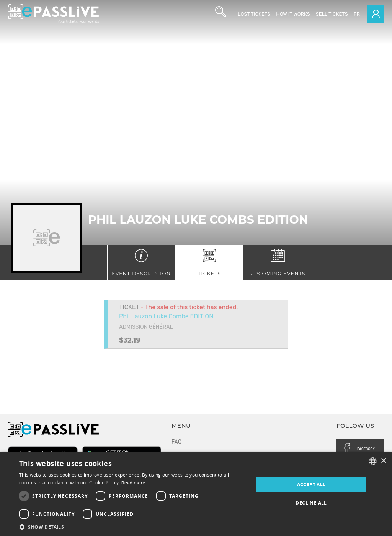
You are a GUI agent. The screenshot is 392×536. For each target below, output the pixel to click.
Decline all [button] (311, 503)
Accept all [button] (311, 484)
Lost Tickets (254, 14)
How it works (293, 14)
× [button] (383, 461)
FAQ (176, 442)
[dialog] (196, 494)
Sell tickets (332, 14)
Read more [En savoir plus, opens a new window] (133, 483)
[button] (133, 527)
